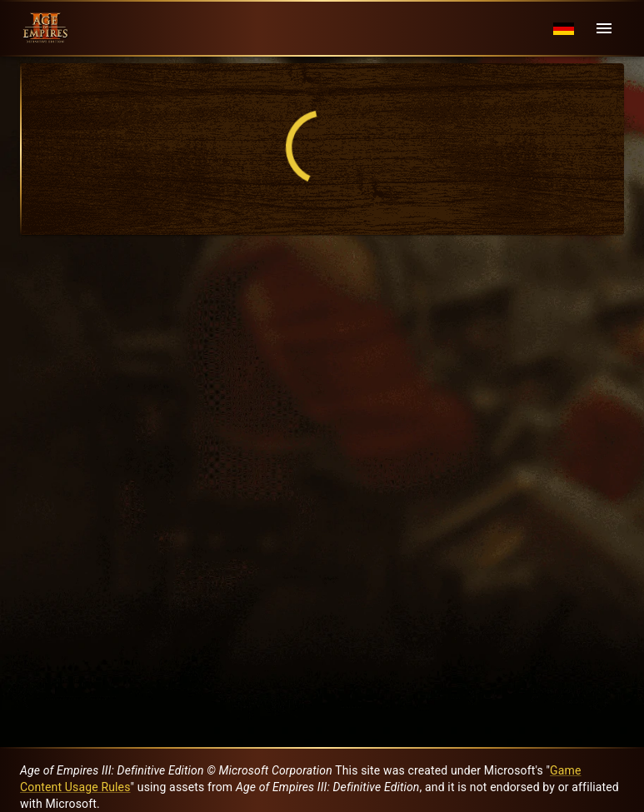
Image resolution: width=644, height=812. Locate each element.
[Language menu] (564, 29)
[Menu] (604, 28)
